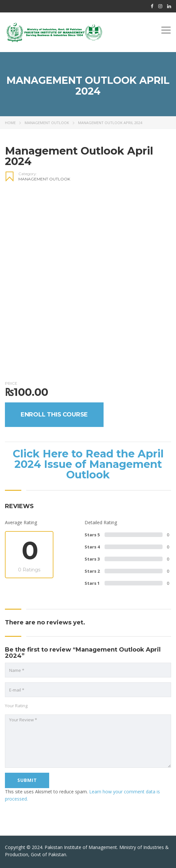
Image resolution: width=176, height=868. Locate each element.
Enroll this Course (54, 425)
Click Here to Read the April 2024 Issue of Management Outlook (88, 474)
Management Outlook (47, 123)
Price (11, 393)
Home (10, 123)
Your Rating (16, 716)
